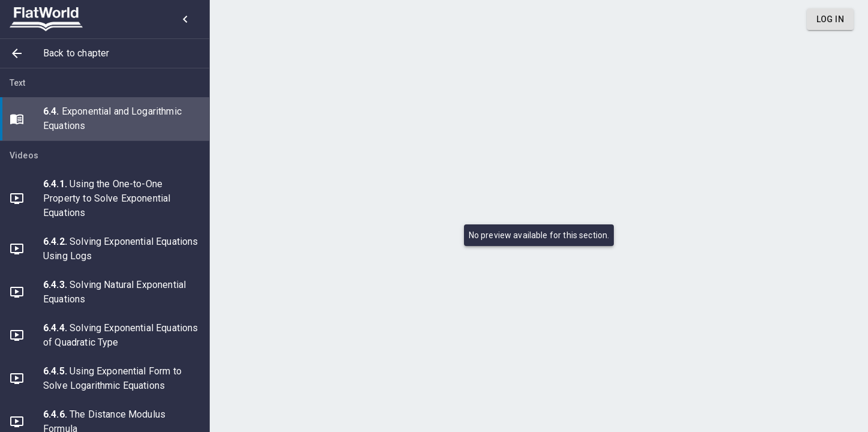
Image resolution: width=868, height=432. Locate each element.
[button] (105, 53)
